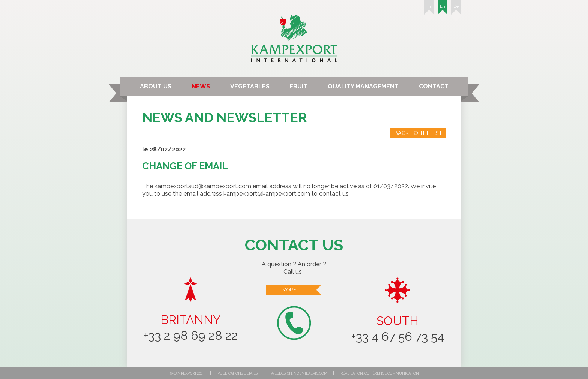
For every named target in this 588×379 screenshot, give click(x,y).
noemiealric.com (310, 373)
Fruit (299, 86)
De (456, 9)
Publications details (238, 373)
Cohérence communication (392, 373)
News (201, 86)
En (442, 9)
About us (156, 86)
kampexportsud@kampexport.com (203, 186)
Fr (429, 9)
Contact (434, 86)
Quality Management (363, 86)
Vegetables (250, 86)
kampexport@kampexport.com (267, 194)
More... (302, 290)
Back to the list (418, 133)
